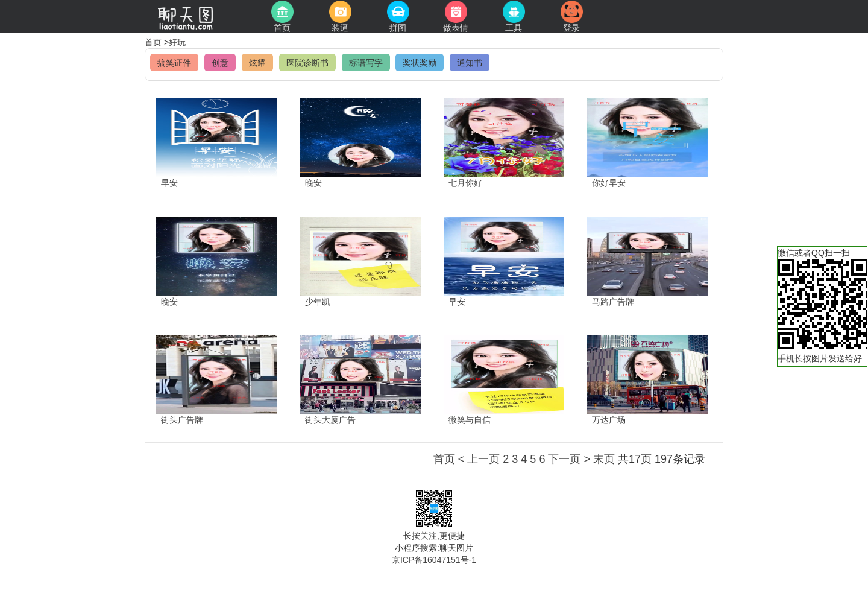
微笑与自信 (470, 420)
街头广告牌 (182, 420)
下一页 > (569, 459)
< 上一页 (479, 459)
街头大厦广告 (330, 420)
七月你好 (465, 183)
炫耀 (257, 63)
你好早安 (609, 183)
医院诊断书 (307, 63)
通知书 (470, 63)
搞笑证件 (174, 63)
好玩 (177, 42)
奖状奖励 (420, 63)
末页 (604, 459)
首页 (154, 42)
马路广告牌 (613, 302)
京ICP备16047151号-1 (434, 560)
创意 (220, 63)
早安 (169, 183)
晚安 (313, 183)
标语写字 (366, 63)
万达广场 (609, 420)
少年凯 (318, 302)
